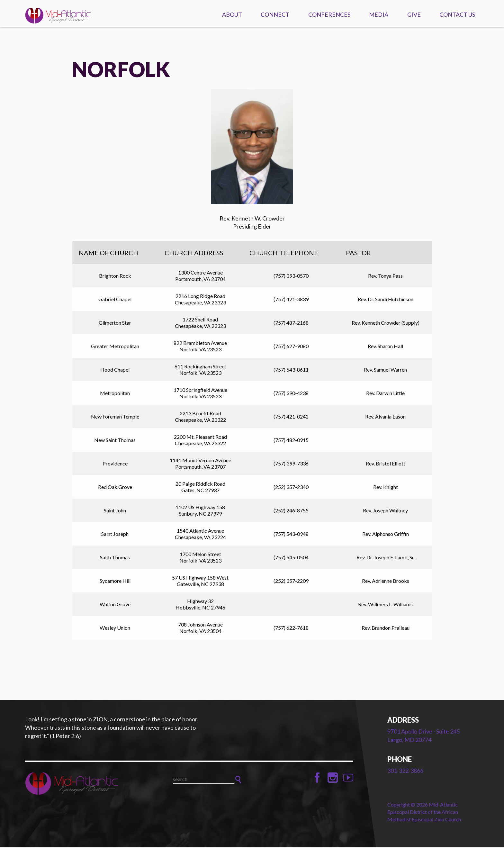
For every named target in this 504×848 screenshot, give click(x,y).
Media (379, 14)
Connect (275, 14)
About (232, 14)
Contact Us (457, 14)
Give (414, 14)
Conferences (329, 14)
